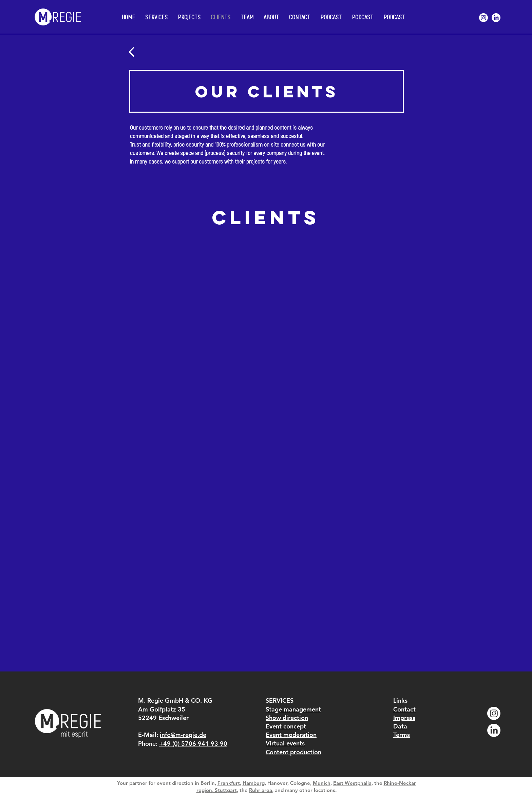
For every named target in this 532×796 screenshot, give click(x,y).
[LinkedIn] (496, 18)
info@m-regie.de (183, 735)
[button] (271, 17)
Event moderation (291, 735)
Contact (404, 709)
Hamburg (254, 783)
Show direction (287, 718)
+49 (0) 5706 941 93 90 (193, 744)
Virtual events (285, 743)
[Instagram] (483, 18)
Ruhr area (261, 790)
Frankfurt (229, 783)
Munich (322, 783)
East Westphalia (352, 783)
